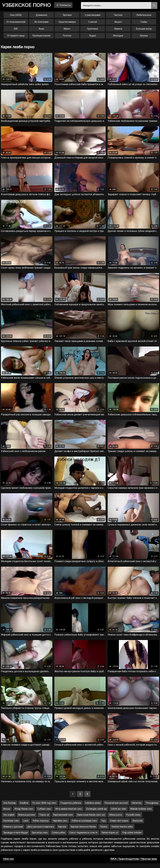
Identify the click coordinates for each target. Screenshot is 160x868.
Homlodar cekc (11, 825)
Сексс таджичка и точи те (83, 837)
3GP (16, 30)
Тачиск (104, 831)
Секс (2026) (16, 16)
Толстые (67, 37)
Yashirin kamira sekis (122, 831)
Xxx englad (9, 819)
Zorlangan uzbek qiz (96, 814)
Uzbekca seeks (93, 808)
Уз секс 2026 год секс (44, 808)
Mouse (7, 814)
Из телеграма (41, 23)
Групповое (93, 30)
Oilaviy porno (116, 819)
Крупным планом (41, 37)
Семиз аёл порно (119, 825)
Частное (118, 16)
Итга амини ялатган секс (69, 814)
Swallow (24, 808)
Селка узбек (59, 837)
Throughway (152, 808)
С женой (93, 23)
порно (28, 5)
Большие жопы (144, 30)
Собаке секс (44, 814)
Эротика (67, 16)
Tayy (103, 825)
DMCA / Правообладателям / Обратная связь (134, 864)
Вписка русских (27, 819)
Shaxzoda (137, 825)
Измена (118, 30)
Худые (93, 37)
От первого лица (16, 37)
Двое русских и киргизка (41, 831)
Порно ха (44, 819)
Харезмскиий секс (63, 819)
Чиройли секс (60, 825)
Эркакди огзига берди (15, 837)
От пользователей (16, 23)
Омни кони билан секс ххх (91, 819)
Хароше (62, 831)
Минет (67, 30)
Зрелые (144, 37)
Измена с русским (13, 831)
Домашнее (41, 16)
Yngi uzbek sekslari (132, 837)
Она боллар (10, 808)
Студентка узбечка (71, 808)
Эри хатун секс (40, 837)
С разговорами (93, 16)
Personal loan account (116, 808)
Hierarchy (137, 808)
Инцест (118, 23)
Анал (41, 30)
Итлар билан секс (24, 814)
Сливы (144, 23)
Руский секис (133, 819)
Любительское (144, 16)
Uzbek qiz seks (119, 814)
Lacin (26, 825)
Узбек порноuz (41, 825)
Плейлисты (68, 5)
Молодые (118, 37)
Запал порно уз (110, 837)
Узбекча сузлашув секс (84, 825)
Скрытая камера (67, 23)
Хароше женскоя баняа (83, 831)
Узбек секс (8, 864)
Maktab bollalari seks (141, 814)
